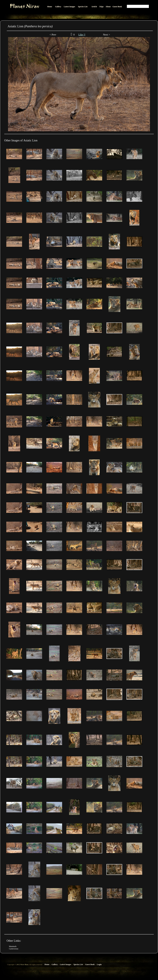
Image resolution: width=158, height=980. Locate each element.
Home (47, 964)
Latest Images (66, 964)
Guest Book (90, 964)
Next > (106, 35)
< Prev (53, 35)
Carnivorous (14, 949)
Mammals (13, 946)
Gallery (55, 964)
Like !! (82, 35)
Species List (78, 964)
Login (99, 964)
